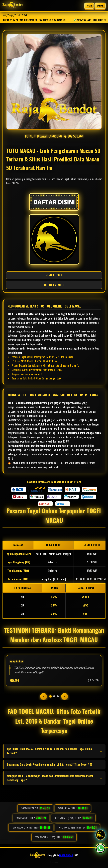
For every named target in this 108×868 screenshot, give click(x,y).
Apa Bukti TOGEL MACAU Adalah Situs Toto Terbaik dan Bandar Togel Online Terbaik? (49, 751)
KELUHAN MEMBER (54, 285)
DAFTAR (100, 5)
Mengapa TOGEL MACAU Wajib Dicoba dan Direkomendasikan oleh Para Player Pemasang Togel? (50, 778)
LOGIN (89, 5)
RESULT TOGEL (54, 275)
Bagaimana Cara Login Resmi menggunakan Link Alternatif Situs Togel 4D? (50, 764)
